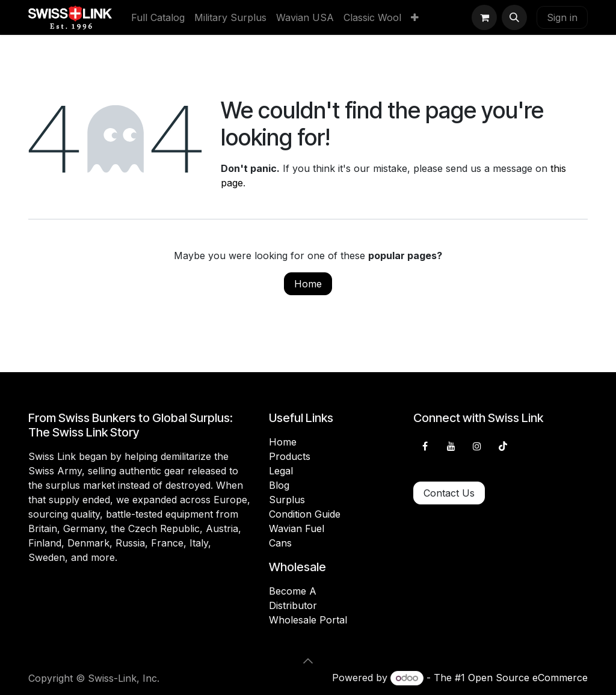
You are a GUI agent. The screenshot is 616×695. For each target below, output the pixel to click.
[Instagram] (477, 446)
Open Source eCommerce (528, 678)
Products (290, 456)
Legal (281, 471)
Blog (279, 485)
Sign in (562, 17)
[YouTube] (451, 446)
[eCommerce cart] (484, 17)
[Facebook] (425, 446)
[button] (514, 17)
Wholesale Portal (308, 620)
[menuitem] (158, 17)
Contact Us (449, 493)
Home (308, 284)
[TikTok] (503, 446)
